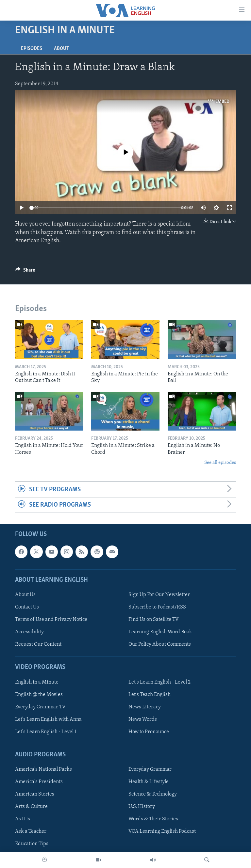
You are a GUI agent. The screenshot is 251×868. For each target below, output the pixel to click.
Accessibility (29, 632)
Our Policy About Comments (160, 645)
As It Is (23, 819)
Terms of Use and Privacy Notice (51, 620)
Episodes (32, 49)
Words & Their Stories (153, 819)
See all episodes (220, 463)
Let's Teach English (150, 695)
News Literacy (145, 707)
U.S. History (142, 807)
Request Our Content (38, 645)
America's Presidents (39, 782)
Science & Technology (153, 795)
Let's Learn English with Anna (48, 719)
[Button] (25, 272)
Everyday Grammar (150, 769)
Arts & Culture (31, 807)
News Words (143, 719)
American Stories (35, 795)
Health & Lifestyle (149, 782)
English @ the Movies (39, 695)
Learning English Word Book (160, 632)
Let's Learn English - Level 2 (159, 682)
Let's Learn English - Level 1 (46, 732)
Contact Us (27, 607)
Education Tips (32, 844)
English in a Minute (37, 682)
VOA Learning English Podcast (162, 832)
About (61, 49)
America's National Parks (43, 769)
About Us (25, 595)
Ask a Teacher (31, 832)
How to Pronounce (149, 732)
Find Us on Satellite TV (154, 620)
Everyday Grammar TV (40, 707)
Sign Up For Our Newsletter (159, 595)
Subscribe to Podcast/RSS (157, 607)
